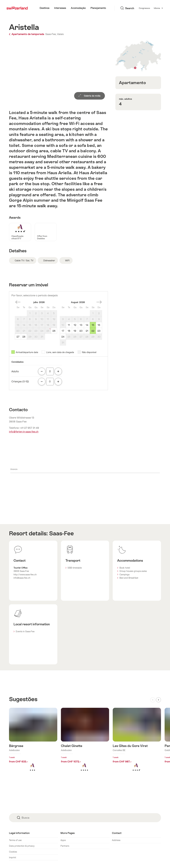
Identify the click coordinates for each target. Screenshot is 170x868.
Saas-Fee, (51, 34)
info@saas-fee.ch (22, 578)
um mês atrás (18, 302)
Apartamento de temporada (27, 34)
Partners (65, 846)
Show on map (138, 56)
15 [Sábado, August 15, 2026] (93, 325)
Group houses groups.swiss (133, 571)
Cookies (13, 852)
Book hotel (125, 568)
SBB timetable (75, 568)
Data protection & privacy (22, 846)
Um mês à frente (99, 302)
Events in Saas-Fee (25, 631)
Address (116, 840)
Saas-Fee (61, 533)
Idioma (147, 8)
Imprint (13, 857)
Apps (63, 840)
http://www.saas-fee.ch (25, 574)
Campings (124, 574)
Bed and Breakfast (129, 578)
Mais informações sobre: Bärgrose (33, 744)
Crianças (20, 382)
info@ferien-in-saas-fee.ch (24, 432)
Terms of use (15, 840)
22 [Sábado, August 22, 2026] (93, 331)
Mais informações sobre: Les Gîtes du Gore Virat (137, 744)
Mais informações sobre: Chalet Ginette (85, 744)
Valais (60, 34)
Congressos (133, 8)
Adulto (15, 371)
